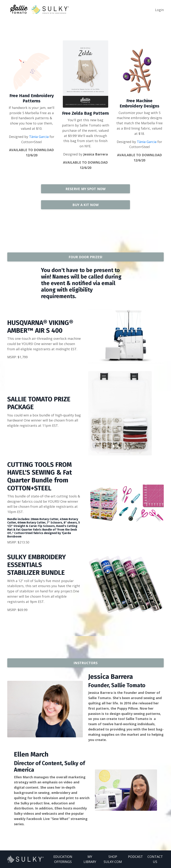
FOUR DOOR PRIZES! (85, 257)
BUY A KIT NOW (85, 205)
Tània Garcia (39, 137)
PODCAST (135, 857)
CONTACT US (155, 859)
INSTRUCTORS (85, 663)
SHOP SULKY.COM (113, 859)
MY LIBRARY (90, 859)
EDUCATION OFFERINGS (63, 859)
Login (159, 10)
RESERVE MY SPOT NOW (86, 189)
